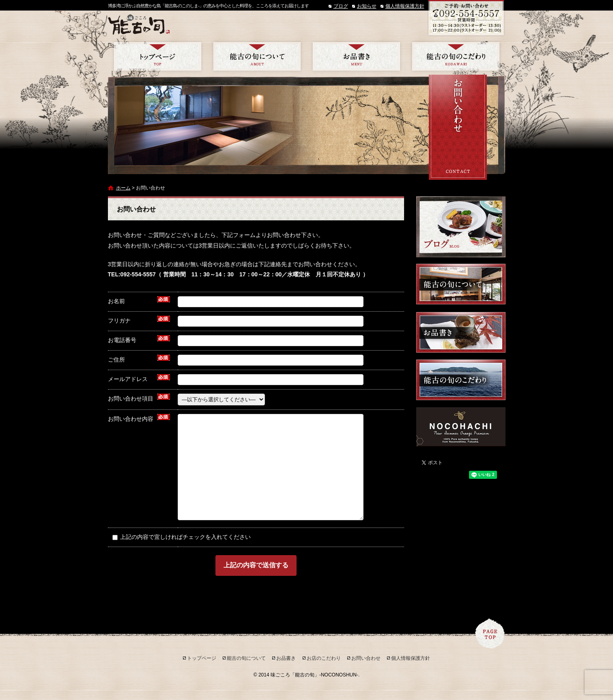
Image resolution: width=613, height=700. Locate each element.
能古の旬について (257, 56)
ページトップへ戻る (490, 634)
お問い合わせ (366, 658)
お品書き (356, 56)
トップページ (158, 56)
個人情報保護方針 (405, 6)
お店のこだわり (456, 56)
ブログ (341, 6)
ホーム (123, 188)
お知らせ (367, 6)
